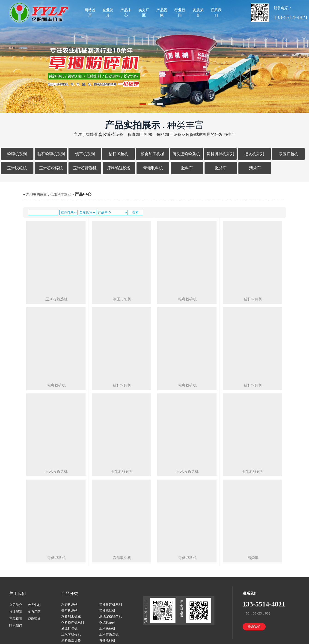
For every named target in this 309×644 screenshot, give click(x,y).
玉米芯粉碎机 (51, 168)
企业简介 (108, 13)
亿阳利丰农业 (61, 194)
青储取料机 (153, 168)
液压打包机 (288, 154)
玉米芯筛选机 (85, 168)
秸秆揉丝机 (118, 154)
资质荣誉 (198, 13)
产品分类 (70, 594)
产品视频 (162, 13)
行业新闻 (180, 13)
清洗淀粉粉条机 (186, 154)
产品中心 (126, 13)
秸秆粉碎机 (56, 385)
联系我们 (216, 13)
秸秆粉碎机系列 (51, 154)
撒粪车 (221, 168)
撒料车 (187, 168)
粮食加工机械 (152, 154)
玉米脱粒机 (17, 168)
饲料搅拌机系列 (220, 154)
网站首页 (90, 13)
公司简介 (16, 605)
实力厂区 (144, 13)
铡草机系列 (85, 154)
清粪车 (255, 168)
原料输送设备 (119, 168)
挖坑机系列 (254, 154)
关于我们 (18, 594)
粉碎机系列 (17, 154)
